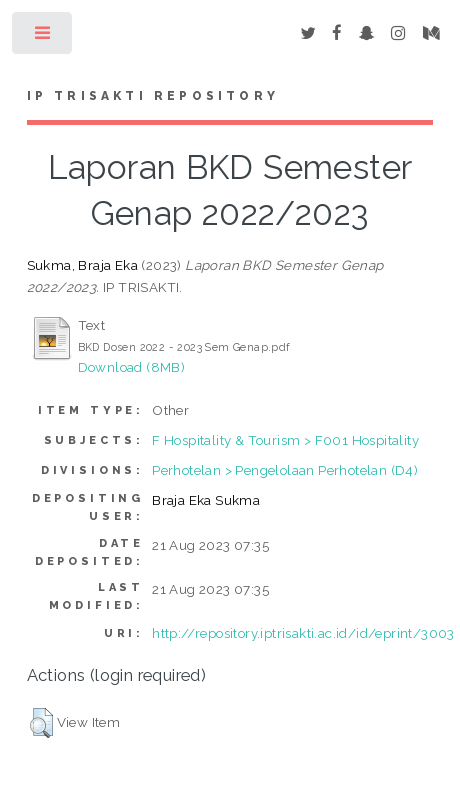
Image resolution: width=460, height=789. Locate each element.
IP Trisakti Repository (153, 96)
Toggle (43, 37)
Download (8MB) (132, 367)
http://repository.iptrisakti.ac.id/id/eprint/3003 (303, 633)
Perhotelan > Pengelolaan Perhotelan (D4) (285, 470)
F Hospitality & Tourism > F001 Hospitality (285, 440)
